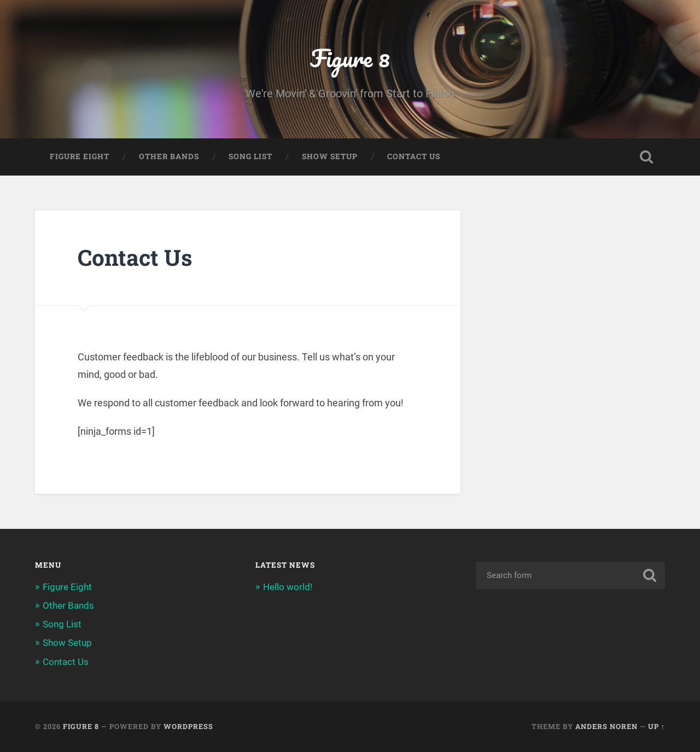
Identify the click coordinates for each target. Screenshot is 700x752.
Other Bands (169, 156)
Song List (250, 156)
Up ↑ (657, 726)
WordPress (188, 726)
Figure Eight (80, 156)
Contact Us (414, 156)
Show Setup (330, 156)
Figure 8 (350, 58)
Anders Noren (606, 726)
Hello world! (288, 587)
